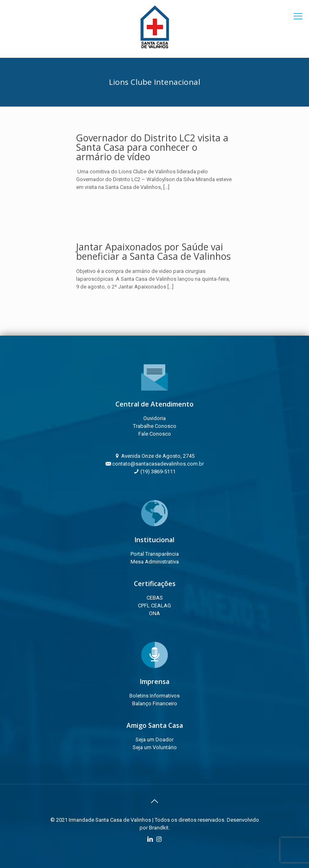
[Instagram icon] (159, 839)
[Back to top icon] (155, 801)
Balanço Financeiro (155, 703)
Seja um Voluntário (155, 747)
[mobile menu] (298, 16)
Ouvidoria (154, 418)
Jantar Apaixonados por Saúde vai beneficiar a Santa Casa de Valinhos (153, 251)
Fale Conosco (155, 434)
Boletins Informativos (154, 696)
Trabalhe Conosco (155, 426)
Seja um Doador (154, 740)
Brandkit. (159, 828)
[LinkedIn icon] (150, 839)
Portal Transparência (155, 554)
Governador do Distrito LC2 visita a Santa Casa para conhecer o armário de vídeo (152, 147)
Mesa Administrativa (155, 562)
